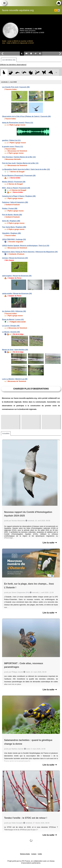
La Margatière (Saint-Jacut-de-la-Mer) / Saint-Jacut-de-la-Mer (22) (26, 169)
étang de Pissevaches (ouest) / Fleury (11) (18, 123)
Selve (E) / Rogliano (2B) (11, 221)
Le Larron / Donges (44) (11, 326)
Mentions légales (25, 854)
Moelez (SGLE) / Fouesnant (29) (14, 182)
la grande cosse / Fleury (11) (13, 147)
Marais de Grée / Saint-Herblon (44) (15, 350)
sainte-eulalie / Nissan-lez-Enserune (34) (17, 293)
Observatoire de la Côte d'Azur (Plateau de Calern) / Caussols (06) (26, 116)
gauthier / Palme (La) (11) (11, 140)
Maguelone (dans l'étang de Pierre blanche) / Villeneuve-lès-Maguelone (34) (30, 252)
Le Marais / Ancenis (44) (11, 332)
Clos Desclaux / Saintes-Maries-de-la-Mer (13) (19, 157)
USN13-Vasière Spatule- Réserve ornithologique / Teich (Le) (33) (26, 246)
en (58, 10)
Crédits (40, 854)
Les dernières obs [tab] (9, 60)
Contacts (34, 854)
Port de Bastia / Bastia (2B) (12, 215)
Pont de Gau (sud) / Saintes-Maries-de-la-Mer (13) (20, 163)
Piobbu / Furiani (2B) (10, 209)
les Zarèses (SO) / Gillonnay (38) (14, 311)
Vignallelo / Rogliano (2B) (11, 233)
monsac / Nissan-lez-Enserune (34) (15, 258)
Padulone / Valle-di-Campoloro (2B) (15, 202)
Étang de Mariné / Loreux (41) (13, 320)
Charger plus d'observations (31, 389)
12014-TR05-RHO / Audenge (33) (14, 239)
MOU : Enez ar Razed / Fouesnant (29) (16, 188)
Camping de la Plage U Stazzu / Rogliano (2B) (19, 196)
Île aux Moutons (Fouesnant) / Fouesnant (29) (19, 176)
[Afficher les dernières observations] (13, 65)
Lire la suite (50, 543)
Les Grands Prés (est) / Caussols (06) (16, 87)
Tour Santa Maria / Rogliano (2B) (14, 227)
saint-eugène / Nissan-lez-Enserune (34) (17, 276)
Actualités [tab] (6, 433)
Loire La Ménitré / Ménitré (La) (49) (15, 379)
